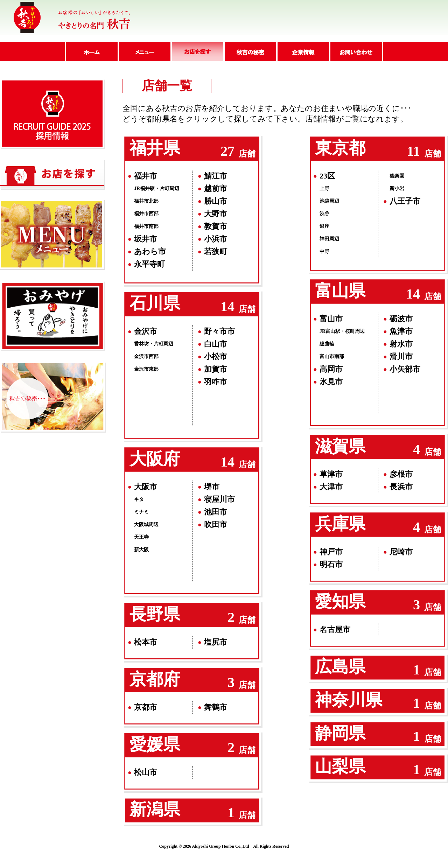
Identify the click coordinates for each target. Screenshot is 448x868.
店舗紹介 (197, 52)
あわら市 (150, 251)
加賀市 (216, 369)
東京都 (340, 148)
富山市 (331, 319)
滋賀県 (340, 446)
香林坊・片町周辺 (154, 344)
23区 (327, 176)
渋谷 (324, 214)
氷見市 (331, 382)
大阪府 (155, 459)
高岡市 (331, 369)
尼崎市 (401, 552)
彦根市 (401, 474)
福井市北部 (146, 201)
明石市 (331, 564)
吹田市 (216, 524)
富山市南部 (332, 356)
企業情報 (303, 52)
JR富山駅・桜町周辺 (342, 331)
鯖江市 (216, 176)
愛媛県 (155, 744)
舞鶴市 (216, 707)
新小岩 (397, 188)
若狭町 (216, 251)
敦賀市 (216, 226)
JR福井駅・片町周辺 (157, 188)
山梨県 (340, 766)
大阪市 (146, 487)
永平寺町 (149, 264)
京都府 (155, 679)
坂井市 (146, 239)
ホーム (91, 52)
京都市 (146, 707)
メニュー (144, 52)
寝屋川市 (219, 499)
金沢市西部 (146, 356)
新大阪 (141, 550)
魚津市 (401, 331)
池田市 (216, 512)
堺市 (212, 487)
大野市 (216, 214)
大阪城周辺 (146, 524)
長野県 (155, 614)
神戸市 (331, 552)
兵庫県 (340, 524)
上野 (324, 188)
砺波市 (401, 319)
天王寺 (141, 537)
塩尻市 (216, 642)
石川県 (155, 303)
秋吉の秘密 (250, 52)
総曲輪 (327, 344)
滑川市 (401, 356)
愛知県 (340, 601)
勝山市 (216, 201)
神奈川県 (349, 700)
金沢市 (146, 331)
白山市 (216, 344)
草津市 (331, 474)
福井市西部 (146, 214)
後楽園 (397, 176)
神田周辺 (329, 239)
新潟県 (155, 809)
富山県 (340, 291)
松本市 (146, 642)
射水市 (401, 344)
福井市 (146, 176)
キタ (139, 499)
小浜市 (216, 239)
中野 (324, 251)
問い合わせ (356, 52)
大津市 (331, 487)
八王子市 (405, 201)
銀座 (324, 226)
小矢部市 (405, 369)
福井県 (155, 148)
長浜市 (401, 487)
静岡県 (340, 733)
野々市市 (219, 331)
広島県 (340, 667)
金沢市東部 (146, 369)
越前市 (216, 188)
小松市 (216, 356)
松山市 (146, 772)
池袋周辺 (329, 201)
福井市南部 (146, 226)
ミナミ (141, 512)
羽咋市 (216, 382)
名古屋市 (335, 629)
